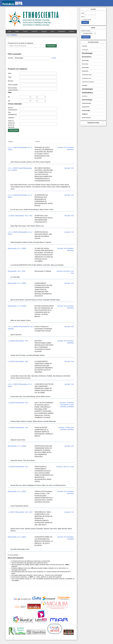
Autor (10, 73)
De (9, 97)
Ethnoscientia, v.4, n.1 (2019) (17, 306)
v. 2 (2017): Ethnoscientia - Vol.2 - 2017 (20, 216)
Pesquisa (44, 32)
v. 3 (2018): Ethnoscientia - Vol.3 (18, 341)
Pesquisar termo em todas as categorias (20, 43)
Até (9, 101)
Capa (10, 32)
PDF (72, 168)
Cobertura (11, 118)
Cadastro (34, 32)
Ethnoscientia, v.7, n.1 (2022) (17, 446)
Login (83, 13)
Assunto (10, 58)
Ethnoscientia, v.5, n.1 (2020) (17, 248)
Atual (53, 32)
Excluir (54, 58)
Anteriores (62, 32)
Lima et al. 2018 (68, 467)
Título (10, 77)
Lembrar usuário (87, 20)
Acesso (25, 32)
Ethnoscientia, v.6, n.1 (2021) (17, 491)
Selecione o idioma (86, 31)
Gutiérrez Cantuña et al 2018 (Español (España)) (67, 405)
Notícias (72, 32)
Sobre (17, 32)
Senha (83, 17)
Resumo (11, 81)
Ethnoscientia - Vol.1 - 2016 (17, 271)
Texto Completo (13, 85)
